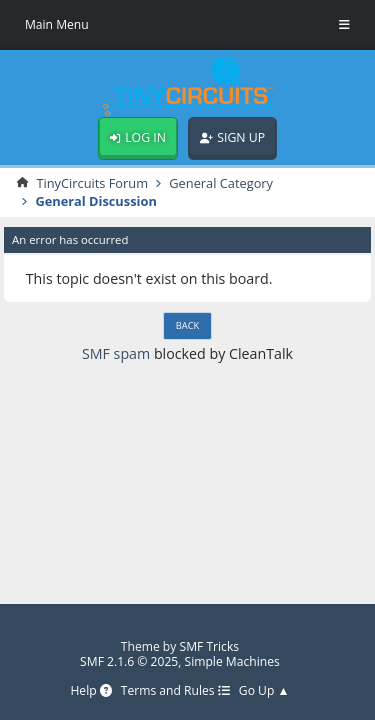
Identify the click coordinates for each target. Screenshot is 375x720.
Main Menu (57, 24)
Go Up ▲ (264, 691)
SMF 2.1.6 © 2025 (129, 661)
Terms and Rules (175, 691)
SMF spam (116, 353)
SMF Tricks (210, 646)
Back (187, 325)
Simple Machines (232, 661)
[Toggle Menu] (344, 25)
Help (90, 691)
